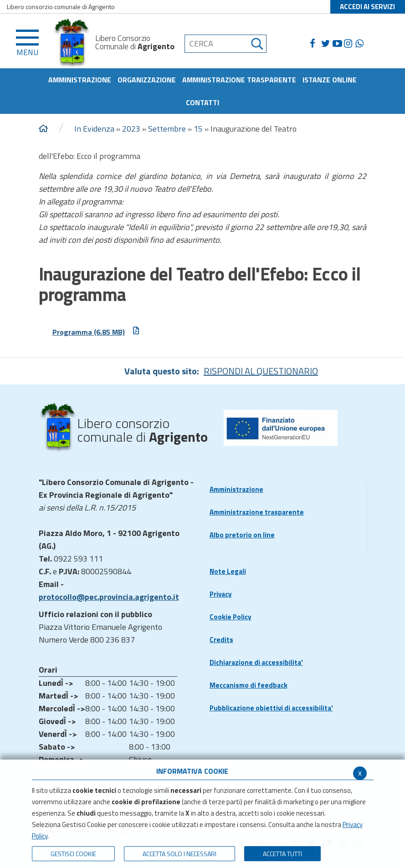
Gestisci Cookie (73, 854)
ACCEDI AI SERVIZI (367, 7)
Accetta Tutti (282, 854)
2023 (131, 129)
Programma (96, 331)
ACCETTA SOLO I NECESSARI (179, 854)
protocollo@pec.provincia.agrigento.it (109, 597)
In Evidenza (94, 129)
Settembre (167, 129)
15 (198, 129)
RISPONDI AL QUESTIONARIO (261, 371)
